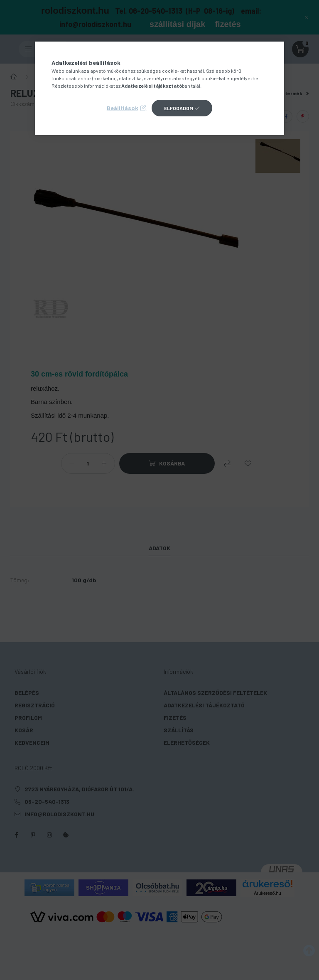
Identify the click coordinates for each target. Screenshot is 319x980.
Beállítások (123, 108)
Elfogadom (179, 108)
